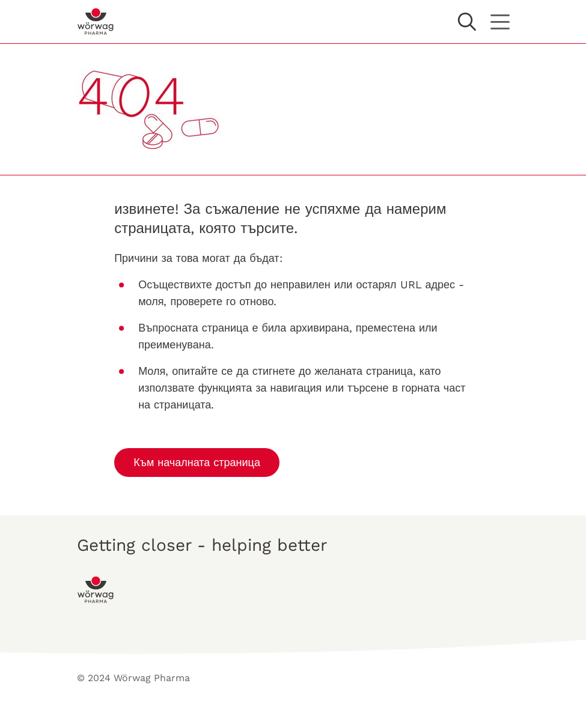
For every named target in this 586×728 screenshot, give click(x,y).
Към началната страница (197, 462)
